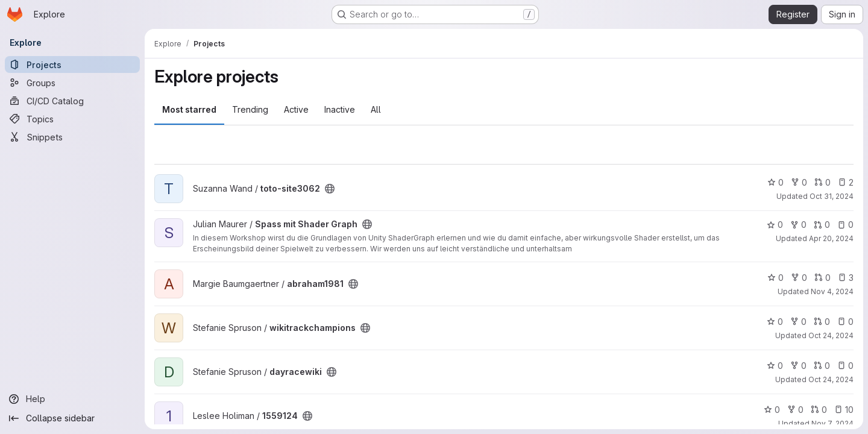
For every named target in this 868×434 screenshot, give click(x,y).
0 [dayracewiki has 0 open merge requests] (822, 366)
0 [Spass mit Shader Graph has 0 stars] (775, 225)
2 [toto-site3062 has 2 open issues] (846, 182)
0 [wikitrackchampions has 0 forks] (798, 322)
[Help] (72, 399)
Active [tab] (296, 109)
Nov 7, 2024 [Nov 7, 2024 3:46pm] (832, 423)
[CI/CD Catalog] (72, 101)
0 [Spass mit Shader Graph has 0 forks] (798, 225)
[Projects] (72, 64)
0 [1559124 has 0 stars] (772, 410)
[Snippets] (72, 137)
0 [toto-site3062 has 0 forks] (799, 182)
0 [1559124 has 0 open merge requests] (819, 410)
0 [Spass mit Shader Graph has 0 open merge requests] (822, 225)
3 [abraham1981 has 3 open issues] (846, 278)
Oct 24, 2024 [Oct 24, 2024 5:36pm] (831, 335)
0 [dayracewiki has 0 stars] (775, 366)
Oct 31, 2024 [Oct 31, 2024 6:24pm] (832, 196)
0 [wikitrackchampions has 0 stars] (775, 322)
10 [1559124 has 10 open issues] (844, 410)
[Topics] (72, 119)
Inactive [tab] (340, 109)
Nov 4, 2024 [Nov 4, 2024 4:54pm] (832, 291)
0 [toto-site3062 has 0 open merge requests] (822, 182)
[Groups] (72, 83)
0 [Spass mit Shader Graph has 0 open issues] (845, 225)
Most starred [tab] (189, 109)
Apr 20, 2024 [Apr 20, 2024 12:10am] (831, 238)
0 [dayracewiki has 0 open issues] (845, 366)
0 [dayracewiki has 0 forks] (798, 366)
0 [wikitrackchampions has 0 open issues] (845, 322)
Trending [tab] (250, 109)
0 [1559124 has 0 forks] (795, 410)
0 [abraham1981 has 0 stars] (775, 278)
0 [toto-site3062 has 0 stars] (775, 182)
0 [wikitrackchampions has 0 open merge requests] (822, 322)
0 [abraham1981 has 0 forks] (799, 278)
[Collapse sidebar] (72, 418)
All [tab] (376, 109)
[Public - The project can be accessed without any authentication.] (330, 189)
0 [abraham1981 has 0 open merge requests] (822, 278)
